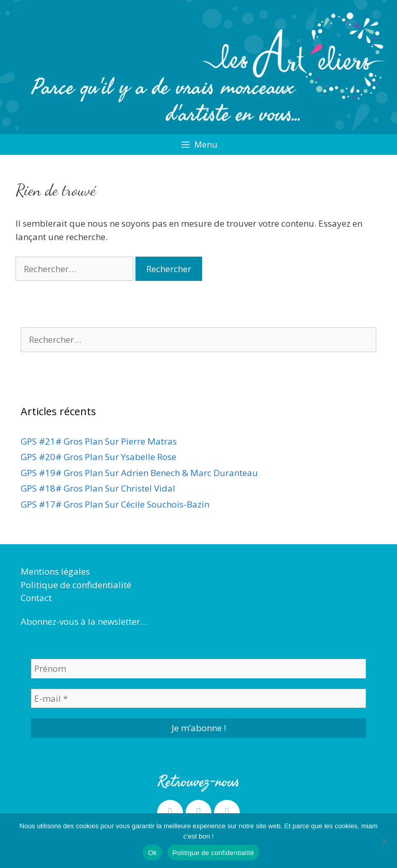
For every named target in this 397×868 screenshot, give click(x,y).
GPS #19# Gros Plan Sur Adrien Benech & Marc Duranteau (139, 473)
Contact (36, 598)
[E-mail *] (198, 699)
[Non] (384, 841)
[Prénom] (198, 669)
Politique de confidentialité (76, 585)
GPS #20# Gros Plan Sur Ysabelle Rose (98, 457)
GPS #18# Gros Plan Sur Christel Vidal (98, 488)
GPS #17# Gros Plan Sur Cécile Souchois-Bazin (115, 504)
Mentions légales (55, 571)
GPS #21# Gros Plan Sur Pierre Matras (99, 441)
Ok (152, 853)
